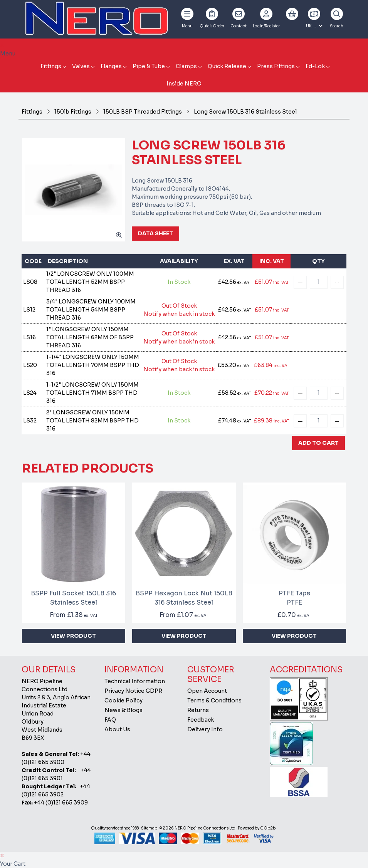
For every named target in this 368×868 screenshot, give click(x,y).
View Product (73, 636)
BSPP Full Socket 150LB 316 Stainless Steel (73, 598)
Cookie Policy (124, 700)
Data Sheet (155, 233)
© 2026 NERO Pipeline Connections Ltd (197, 828)
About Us (117, 729)
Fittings (51, 66)
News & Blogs (124, 710)
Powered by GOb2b (257, 828)
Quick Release (227, 66)
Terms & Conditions (214, 700)
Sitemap (149, 828)
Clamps (186, 66)
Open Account (207, 691)
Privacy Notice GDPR (133, 691)
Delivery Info (205, 729)
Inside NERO (184, 84)
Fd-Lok (315, 66)
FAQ (110, 720)
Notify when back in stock (179, 314)
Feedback (201, 720)
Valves (81, 66)
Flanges (111, 66)
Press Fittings (276, 66)
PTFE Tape (294, 598)
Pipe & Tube (149, 66)
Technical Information (135, 681)
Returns (198, 710)
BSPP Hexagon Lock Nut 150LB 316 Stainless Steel (184, 598)
